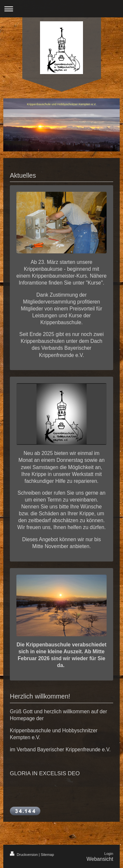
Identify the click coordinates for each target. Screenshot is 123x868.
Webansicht (100, 859)
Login (109, 854)
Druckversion (24, 855)
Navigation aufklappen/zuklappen (61, 9)
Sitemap (47, 855)
